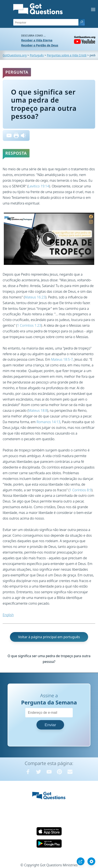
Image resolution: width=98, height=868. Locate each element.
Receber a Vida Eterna (37, 40)
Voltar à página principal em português (49, 637)
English (8, 615)
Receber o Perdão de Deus (40, 45)
